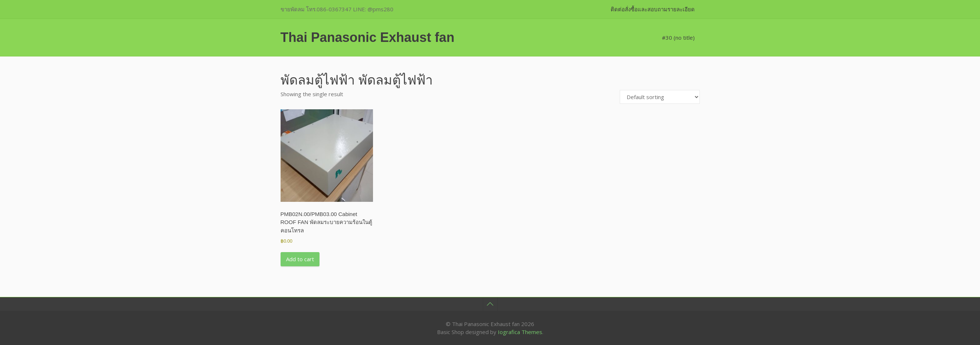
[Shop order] (660, 97)
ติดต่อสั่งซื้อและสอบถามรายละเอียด (653, 9)
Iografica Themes (520, 332)
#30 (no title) (678, 38)
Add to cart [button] (300, 259)
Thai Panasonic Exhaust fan (368, 37)
